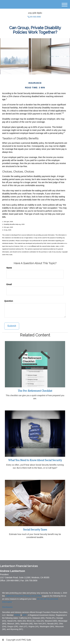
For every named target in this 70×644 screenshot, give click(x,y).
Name (9, 268)
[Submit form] (12, 326)
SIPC (25, 615)
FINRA (17, 615)
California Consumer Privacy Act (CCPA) (23, 596)
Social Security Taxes (35, 530)
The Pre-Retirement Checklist (35, 391)
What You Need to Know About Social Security (35, 460)
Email (9, 284)
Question (9, 301)
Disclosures (7, 607)
